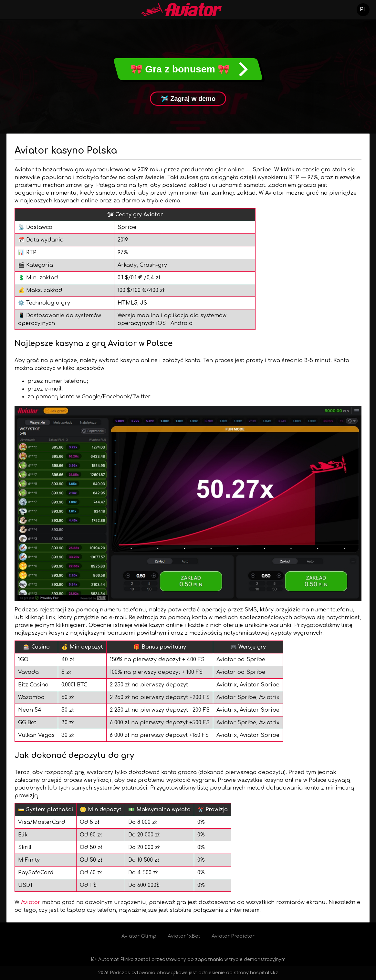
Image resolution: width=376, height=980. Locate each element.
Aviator (31, 902)
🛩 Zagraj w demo (188, 99)
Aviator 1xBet (184, 936)
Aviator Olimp (139, 936)
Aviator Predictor (233, 936)
